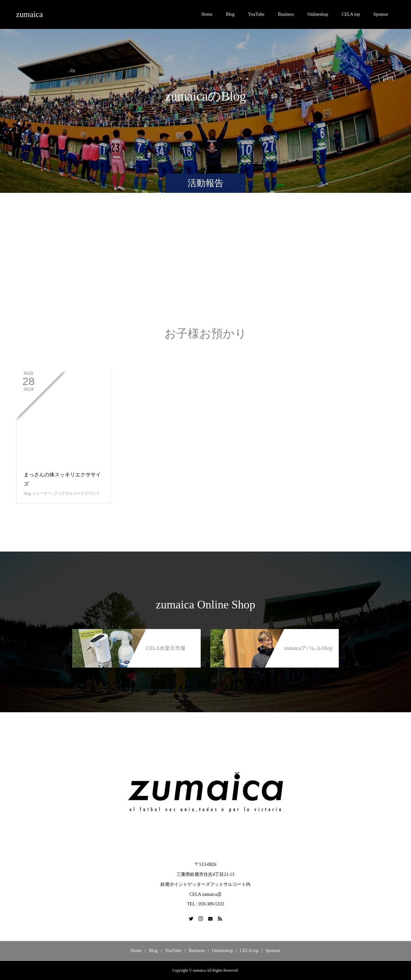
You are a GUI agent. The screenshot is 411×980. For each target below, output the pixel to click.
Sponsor (381, 14)
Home (207, 14)
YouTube (256, 14)
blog (27, 493)
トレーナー (42, 493)
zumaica (29, 14)
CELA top (351, 14)
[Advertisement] (205, 266)
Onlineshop (318, 14)
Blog (230, 14)
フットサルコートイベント (77, 493)
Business (286, 14)
